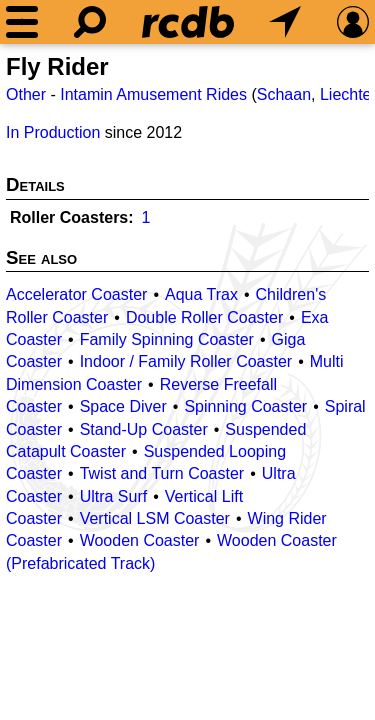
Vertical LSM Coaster (155, 518)
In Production (53, 132)
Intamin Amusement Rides (153, 94)
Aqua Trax (201, 294)
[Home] (188, 22)
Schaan (284, 94)
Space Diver (123, 406)
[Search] (90, 22)
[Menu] (22, 22)
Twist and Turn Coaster (162, 473)
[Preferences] (353, 22)
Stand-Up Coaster (144, 429)
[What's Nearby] (285, 22)
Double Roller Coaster (204, 317)
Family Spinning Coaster (167, 339)
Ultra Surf (114, 496)
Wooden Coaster (140, 540)
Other (26, 94)
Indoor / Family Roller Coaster (186, 361)
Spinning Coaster (245, 406)
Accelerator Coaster (76, 294)
